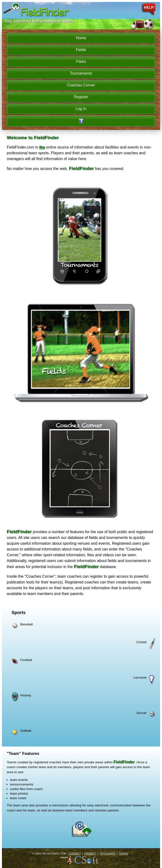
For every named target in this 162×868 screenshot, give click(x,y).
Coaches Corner (81, 85)
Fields (81, 50)
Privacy (90, 854)
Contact (74, 854)
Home (81, 38)
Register (81, 97)
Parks (81, 62)
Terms (124, 854)
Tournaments (81, 73)
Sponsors (108, 854)
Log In (81, 109)
